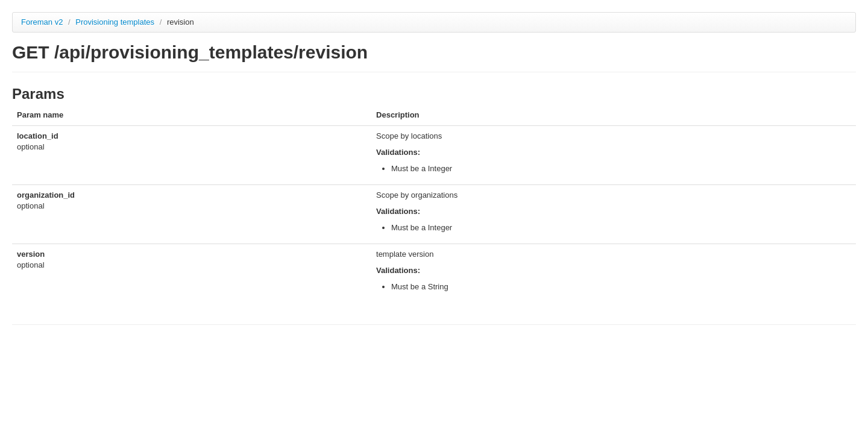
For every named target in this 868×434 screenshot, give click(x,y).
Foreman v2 (42, 22)
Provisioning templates (116, 22)
